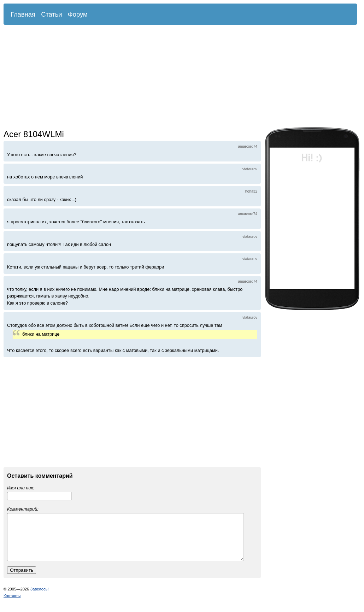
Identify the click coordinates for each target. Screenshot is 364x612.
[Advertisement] (88, 78)
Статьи (52, 14)
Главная (23, 14)
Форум (78, 14)
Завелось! (39, 598)
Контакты (12, 604)
